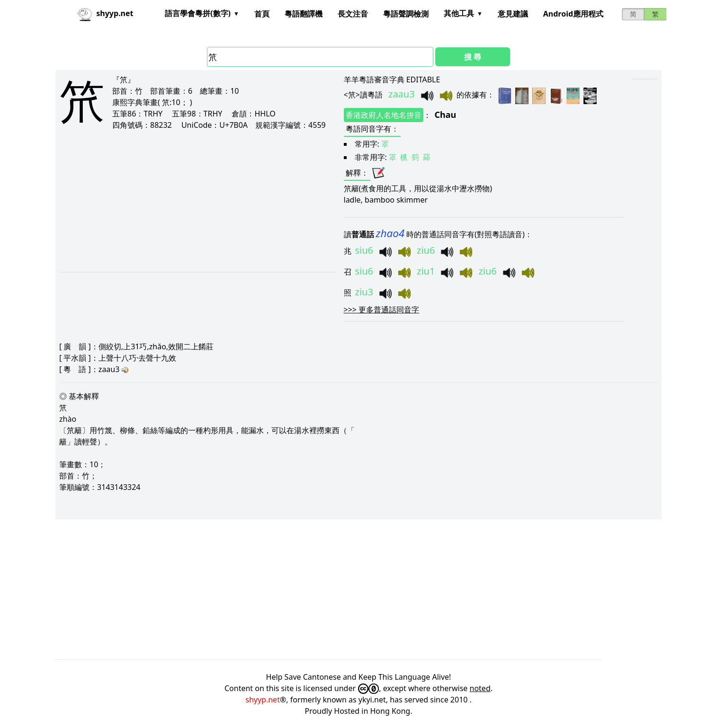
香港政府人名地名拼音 (384, 115)
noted (480, 688)
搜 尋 (473, 57)
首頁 (262, 14)
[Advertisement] (185, 201)
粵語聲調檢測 (406, 14)
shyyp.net (263, 700)
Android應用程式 (573, 14)
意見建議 (513, 14)
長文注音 (353, 14)
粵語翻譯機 (304, 14)
